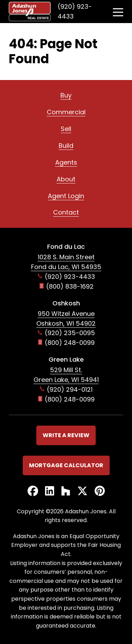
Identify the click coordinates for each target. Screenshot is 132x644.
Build (66, 146)
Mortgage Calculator (66, 465)
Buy (66, 95)
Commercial (66, 112)
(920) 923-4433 (75, 11)
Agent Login (66, 196)
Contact (66, 212)
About (66, 179)
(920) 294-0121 (70, 389)
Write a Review (66, 435)
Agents (66, 162)
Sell (66, 129)
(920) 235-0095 (70, 333)
